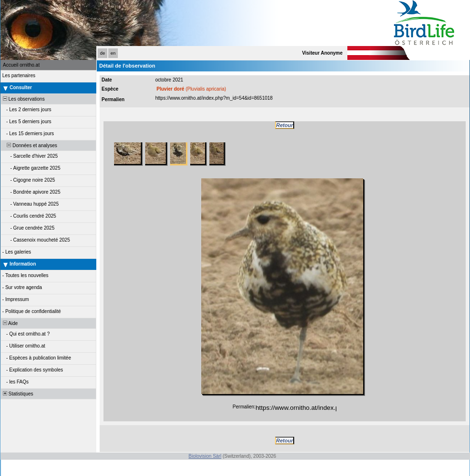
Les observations (23, 99)
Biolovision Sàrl (205, 456)
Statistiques (17, 394)
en (113, 53)
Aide (10, 323)
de (103, 53)
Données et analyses (29, 145)
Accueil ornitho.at (21, 65)
